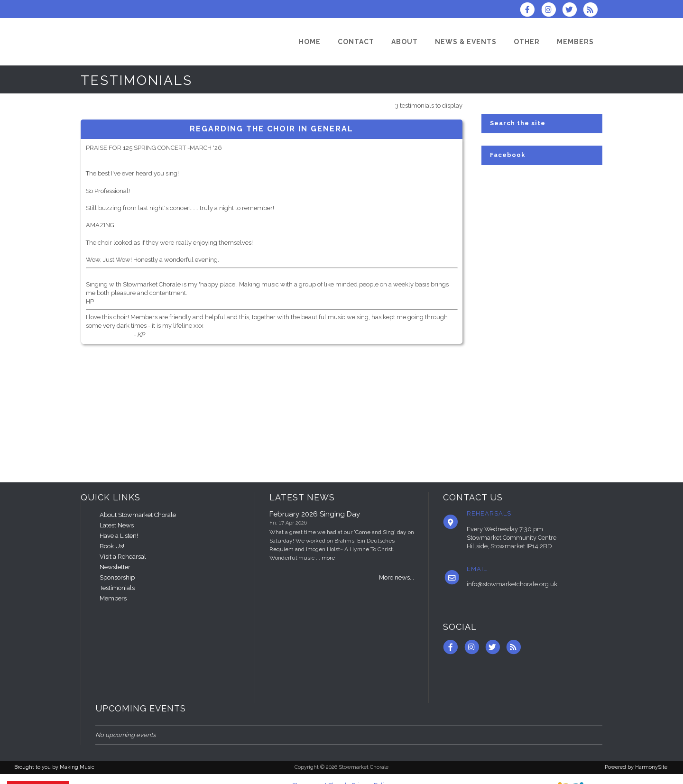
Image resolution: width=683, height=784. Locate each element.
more (328, 558)
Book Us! (112, 546)
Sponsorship (117, 577)
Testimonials (117, 588)
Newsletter (115, 567)
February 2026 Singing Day (315, 514)
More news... (397, 577)
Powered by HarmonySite (636, 767)
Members (113, 598)
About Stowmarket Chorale (138, 515)
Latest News (117, 525)
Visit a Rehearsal (123, 557)
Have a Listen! (119, 536)
